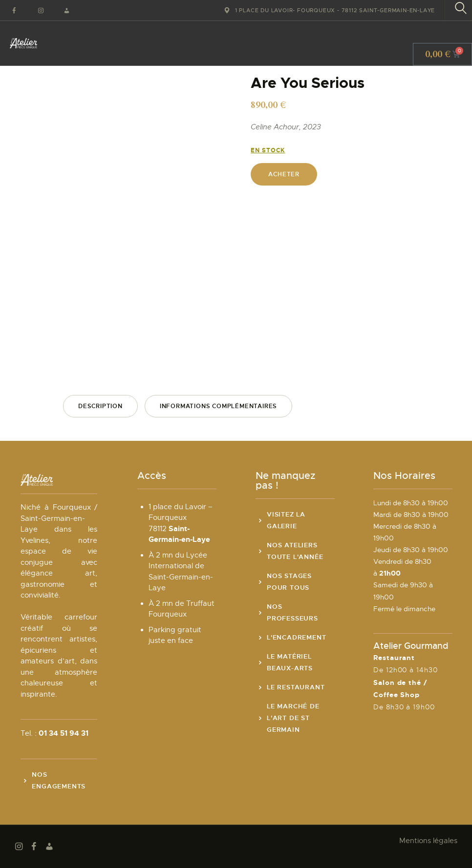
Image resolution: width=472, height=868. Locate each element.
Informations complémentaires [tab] (218, 406)
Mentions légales (428, 841)
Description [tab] (100, 406)
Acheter (284, 174)
